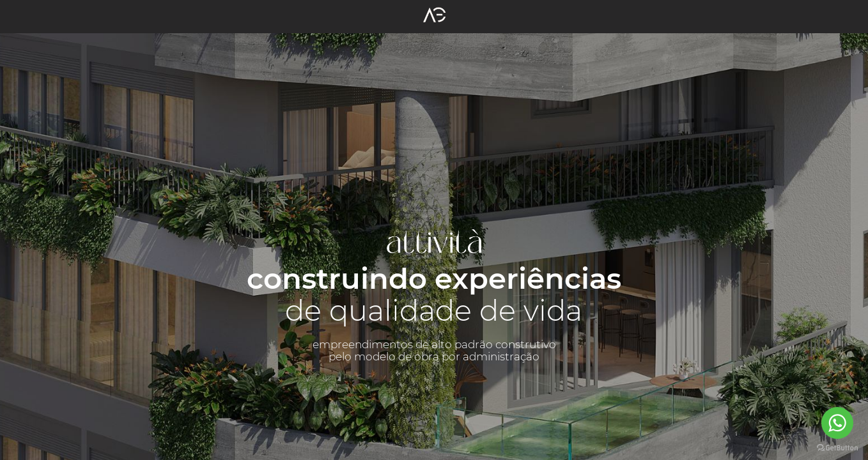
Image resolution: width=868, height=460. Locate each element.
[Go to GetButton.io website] (837, 447)
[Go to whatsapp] (837, 423)
